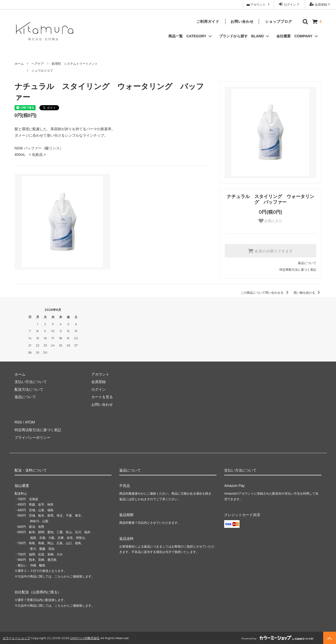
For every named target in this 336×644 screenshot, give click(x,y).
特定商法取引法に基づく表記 (38, 430)
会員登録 (320, 4)
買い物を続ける (307, 293)
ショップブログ (279, 21)
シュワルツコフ (42, 71)
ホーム (19, 64)
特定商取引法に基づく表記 (298, 270)
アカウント (258, 4)
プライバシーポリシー (32, 437)
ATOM (30, 422)
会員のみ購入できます (270, 251)
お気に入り (270, 221)
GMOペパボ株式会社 (85, 637)
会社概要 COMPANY (298, 36)
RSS (18, 422)
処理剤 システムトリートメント (75, 64)
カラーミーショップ (16, 637)
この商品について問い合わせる (265, 293)
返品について (307, 263)
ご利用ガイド (208, 21)
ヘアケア (38, 64)
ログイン (289, 4)
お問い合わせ (242, 21)
